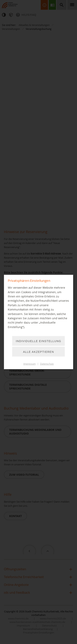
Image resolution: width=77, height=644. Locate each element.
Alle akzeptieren (38, 352)
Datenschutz (47, 364)
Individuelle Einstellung (38, 341)
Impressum (30, 364)
